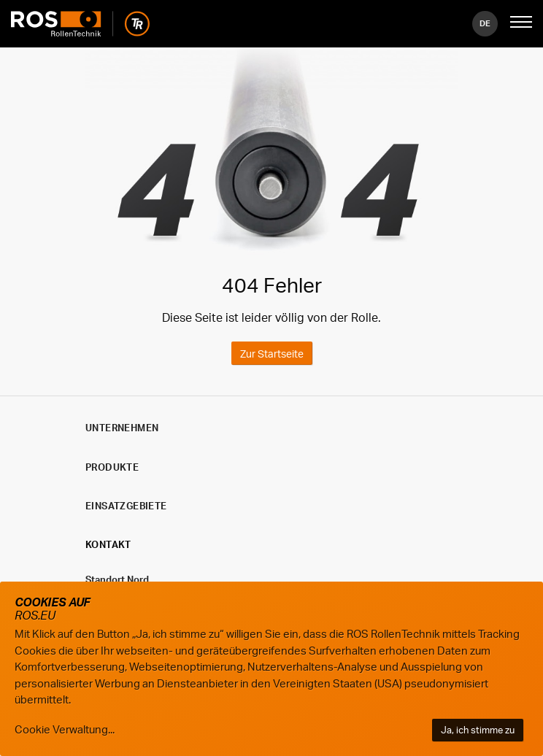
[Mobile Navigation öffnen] (521, 23)
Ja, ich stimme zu (478, 730)
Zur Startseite (272, 353)
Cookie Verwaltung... (65, 729)
